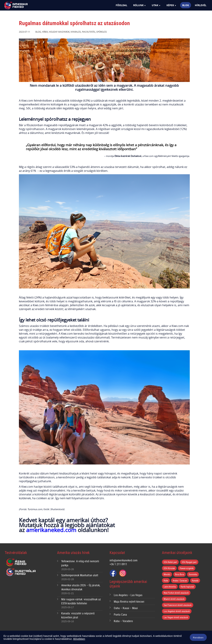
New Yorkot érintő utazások (176, 593)
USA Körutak (169, 568)
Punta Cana (120, 615)
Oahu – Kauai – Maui (126, 608)
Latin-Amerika (170, 587)
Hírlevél (201, 5)
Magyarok (64, 32)
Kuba (166, 580)
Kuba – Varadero (123, 621)
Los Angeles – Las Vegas (128, 595)
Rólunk (138, 5)
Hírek (45, 32)
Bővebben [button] (79, 639)
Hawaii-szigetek (187, 568)
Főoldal (121, 5)
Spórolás (102, 32)
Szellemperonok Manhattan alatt (80, 575)
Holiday (53, 32)
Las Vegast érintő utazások (176, 617)
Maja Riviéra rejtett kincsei (129, 602)
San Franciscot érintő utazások (178, 605)
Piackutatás (89, 32)
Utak (155, 5)
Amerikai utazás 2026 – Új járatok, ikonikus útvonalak (81, 587)
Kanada (195, 580)
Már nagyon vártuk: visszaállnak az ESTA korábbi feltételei (81, 601)
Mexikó (167, 574)
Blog (186, 5)
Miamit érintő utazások (174, 599)
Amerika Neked (22, 6)
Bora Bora (180, 574)
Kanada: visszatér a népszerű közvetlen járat (78, 615)
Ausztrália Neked (21, 572)
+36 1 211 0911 (118, 564)
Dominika (193, 574)
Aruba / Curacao (180, 580)
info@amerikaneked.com (124, 560)
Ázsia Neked (16, 562)
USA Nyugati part (189, 562)
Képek (170, 5)
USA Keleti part (170, 562)
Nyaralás (76, 32)
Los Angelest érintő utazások (177, 611)
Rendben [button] (198, 638)
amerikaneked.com (51, 530)
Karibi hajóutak (187, 587)
